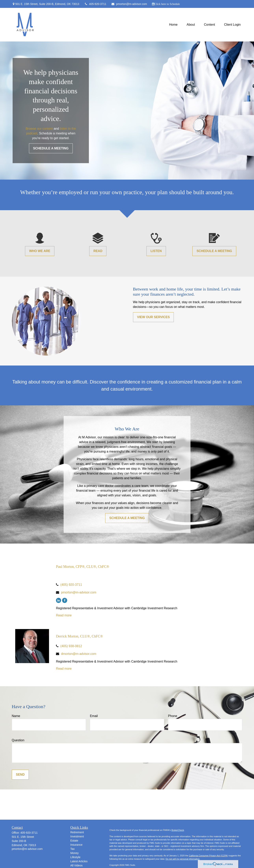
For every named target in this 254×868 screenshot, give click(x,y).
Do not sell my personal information (182, 859)
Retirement (77, 832)
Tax (73, 849)
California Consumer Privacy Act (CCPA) (208, 856)
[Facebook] (65, 600)
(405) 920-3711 (71, 585)
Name (16, 716)
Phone (173, 716)
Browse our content (39, 128)
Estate (74, 841)
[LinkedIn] (59, 600)
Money (74, 853)
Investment (77, 836)
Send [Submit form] (20, 775)
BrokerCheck (178, 830)
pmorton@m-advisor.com (129, 4)
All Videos (76, 865)
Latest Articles (79, 861)
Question (18, 740)
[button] (173, 25)
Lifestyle (75, 857)
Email (94, 716)
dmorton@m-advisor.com (79, 654)
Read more (64, 615)
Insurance (76, 845)
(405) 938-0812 (71, 646)
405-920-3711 (95, 4)
